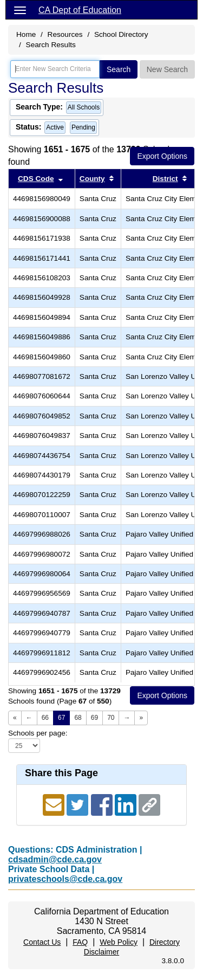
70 (111, 718)
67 (61, 718)
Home (26, 34)
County (92, 179)
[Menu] (20, 10)
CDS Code (36, 179)
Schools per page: (38, 733)
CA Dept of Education (80, 10)
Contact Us (42, 942)
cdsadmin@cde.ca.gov (55, 859)
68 (78, 718)
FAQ (80, 942)
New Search (167, 69)
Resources (65, 34)
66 (45, 718)
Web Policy (119, 942)
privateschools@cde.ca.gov (65, 879)
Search (119, 69)
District (165, 179)
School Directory (121, 34)
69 (94, 718)
